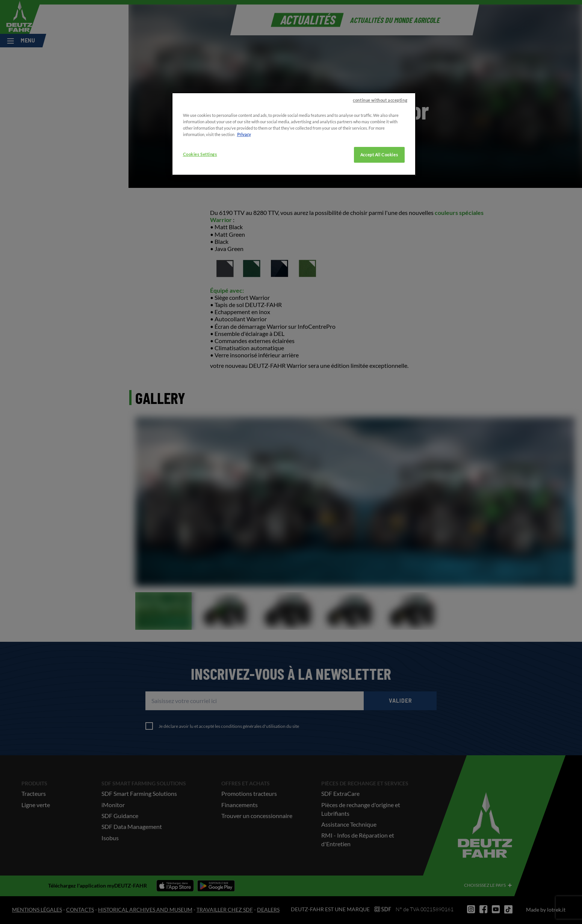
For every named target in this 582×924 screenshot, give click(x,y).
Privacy (244, 194)
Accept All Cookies (379, 215)
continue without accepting (380, 160)
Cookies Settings (200, 214)
